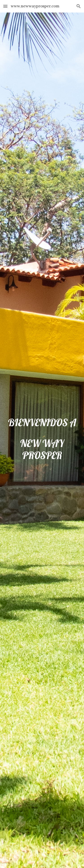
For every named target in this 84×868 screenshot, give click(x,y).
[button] (5, 6)
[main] (42, 440)
